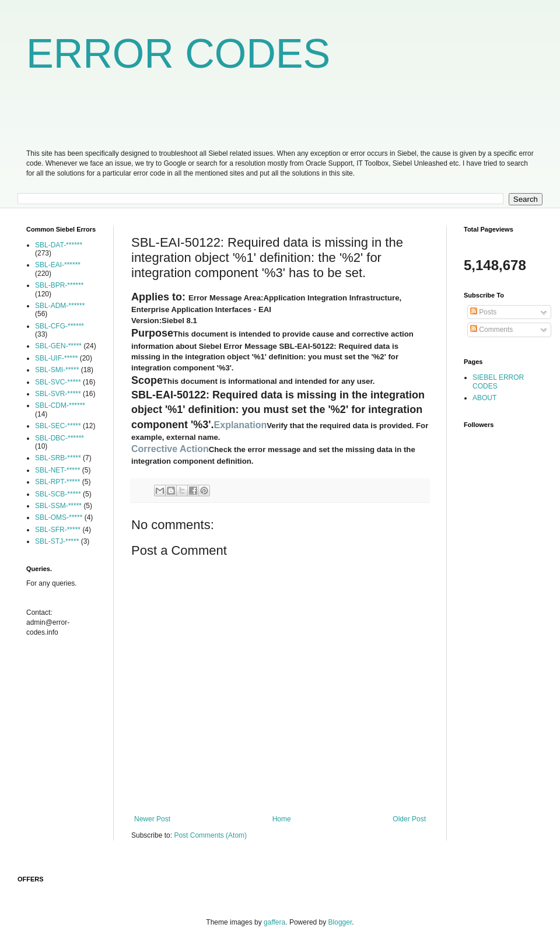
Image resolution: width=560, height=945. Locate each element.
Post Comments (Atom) (210, 835)
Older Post (409, 819)
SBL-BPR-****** (59, 285)
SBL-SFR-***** (58, 530)
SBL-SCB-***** (58, 494)
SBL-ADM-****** (60, 306)
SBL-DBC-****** (60, 438)
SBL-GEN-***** (58, 346)
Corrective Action (170, 449)
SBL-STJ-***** (57, 541)
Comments (491, 330)
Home (282, 819)
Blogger (340, 922)
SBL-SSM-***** (58, 506)
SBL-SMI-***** (57, 370)
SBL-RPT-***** (57, 482)
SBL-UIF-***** (56, 358)
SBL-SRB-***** (58, 458)
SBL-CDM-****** (60, 405)
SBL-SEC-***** (58, 426)
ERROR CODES (178, 54)
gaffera (274, 922)
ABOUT (484, 398)
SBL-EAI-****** (58, 265)
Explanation (241, 425)
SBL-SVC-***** (58, 382)
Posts (483, 312)
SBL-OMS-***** (59, 517)
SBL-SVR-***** (58, 394)
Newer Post (152, 819)
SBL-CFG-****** (60, 326)
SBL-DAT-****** (59, 245)
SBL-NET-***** (57, 470)
